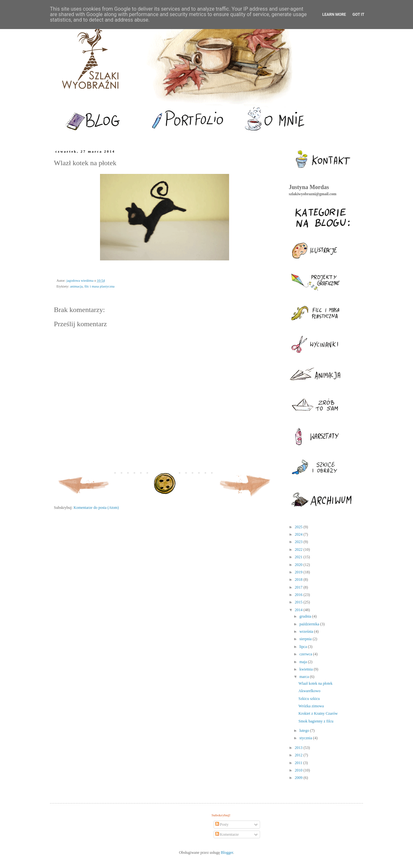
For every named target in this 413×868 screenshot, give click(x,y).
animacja (76, 286)
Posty (222, 824)
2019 (299, 572)
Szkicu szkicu (309, 699)
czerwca (306, 654)
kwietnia (307, 669)
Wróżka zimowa (311, 706)
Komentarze (227, 834)
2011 (299, 763)
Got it (358, 15)
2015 (299, 602)
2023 (299, 542)
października (310, 624)
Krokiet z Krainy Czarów (318, 713)
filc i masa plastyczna (100, 286)
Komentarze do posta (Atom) (96, 508)
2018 (299, 580)
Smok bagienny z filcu (316, 721)
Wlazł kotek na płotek (316, 683)
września (307, 631)
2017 (299, 587)
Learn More (334, 15)
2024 (299, 534)
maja (304, 662)
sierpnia (306, 639)
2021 (299, 557)
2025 (299, 527)
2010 (299, 770)
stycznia (306, 738)
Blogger (227, 853)
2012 (299, 755)
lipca (304, 647)
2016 (299, 595)
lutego (305, 731)
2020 (299, 565)
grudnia (306, 616)
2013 (299, 748)
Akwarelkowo (309, 691)
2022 (299, 550)
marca (305, 677)
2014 (299, 610)
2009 (299, 778)
